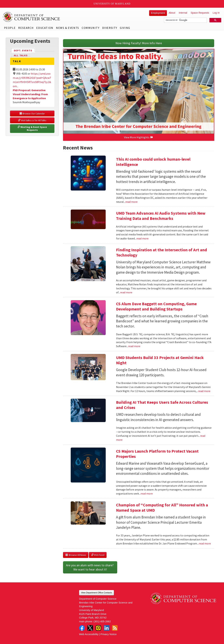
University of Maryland (112, 4)
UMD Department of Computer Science (31, 17)
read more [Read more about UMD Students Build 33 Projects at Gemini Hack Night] (204, 391)
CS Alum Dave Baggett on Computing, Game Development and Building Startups (156, 306)
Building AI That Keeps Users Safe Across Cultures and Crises (162, 405)
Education (45, 28)
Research (26, 28)
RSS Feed (98, 555)
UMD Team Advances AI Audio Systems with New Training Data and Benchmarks (161, 216)
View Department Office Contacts (97, 593)
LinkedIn (107, 628)
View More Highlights (139, 137)
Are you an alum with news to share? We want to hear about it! (90, 567)
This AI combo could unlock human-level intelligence (153, 162)
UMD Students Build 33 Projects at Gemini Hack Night (160, 360)
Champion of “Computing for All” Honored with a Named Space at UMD (162, 508)
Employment (158, 13)
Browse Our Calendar (32, 114)
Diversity (110, 28)
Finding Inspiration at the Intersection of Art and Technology (162, 252)
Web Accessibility (89, 634)
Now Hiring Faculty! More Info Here (139, 43)
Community (91, 28)
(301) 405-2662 (102, 621)
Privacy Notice (108, 634)
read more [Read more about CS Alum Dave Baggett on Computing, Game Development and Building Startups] (134, 346)
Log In (216, 13)
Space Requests (200, 13)
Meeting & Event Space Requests (32, 129)
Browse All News (76, 555)
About (172, 13)
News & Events (68, 28)
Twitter (90, 628)
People (10, 28)
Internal (183, 13)
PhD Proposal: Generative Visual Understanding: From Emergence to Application (30, 94)
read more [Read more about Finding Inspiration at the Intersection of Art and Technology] (126, 292)
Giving (125, 28)
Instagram (98, 628)
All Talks (21, 55)
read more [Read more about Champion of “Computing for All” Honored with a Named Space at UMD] (205, 543)
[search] (185, 20)
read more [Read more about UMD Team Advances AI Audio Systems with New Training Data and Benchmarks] (142, 238)
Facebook (82, 628)
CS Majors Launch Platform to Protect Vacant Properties (157, 454)
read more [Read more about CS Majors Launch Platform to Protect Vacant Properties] (147, 493)
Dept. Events (24, 50)
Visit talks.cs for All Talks (32, 120)
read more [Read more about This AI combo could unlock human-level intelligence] (131, 202)
